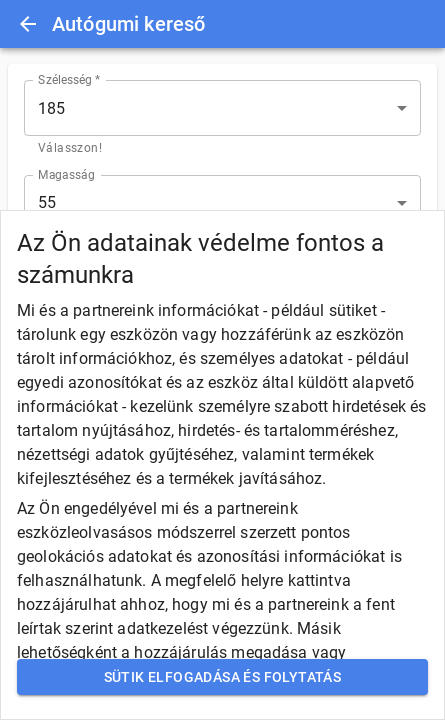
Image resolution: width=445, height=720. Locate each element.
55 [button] (47, 202)
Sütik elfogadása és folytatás (222, 677)
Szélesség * (69, 80)
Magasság (66, 174)
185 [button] (51, 108)
